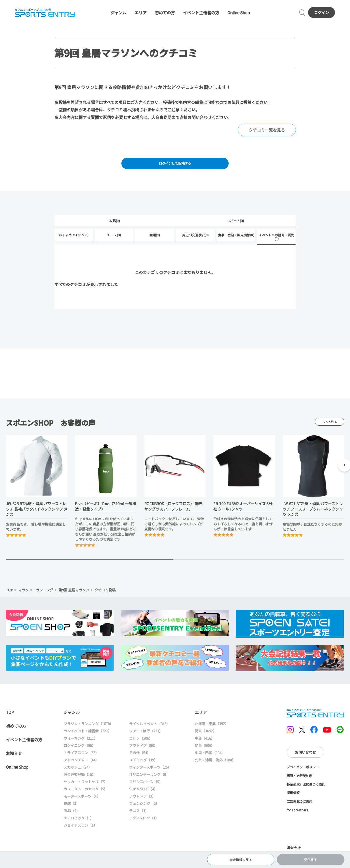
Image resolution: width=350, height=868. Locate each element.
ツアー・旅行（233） (146, 737)
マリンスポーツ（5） (146, 788)
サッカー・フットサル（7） (86, 788)
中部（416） (205, 744)
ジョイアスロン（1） (80, 831)
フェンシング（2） (144, 810)
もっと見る (330, 428)
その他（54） (140, 759)
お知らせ (14, 759)
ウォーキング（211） (80, 744)
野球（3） (72, 810)
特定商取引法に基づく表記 (306, 790)
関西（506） (205, 752)
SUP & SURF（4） (143, 795)
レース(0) (114, 241)
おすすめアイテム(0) (74, 241)
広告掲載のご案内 (300, 807)
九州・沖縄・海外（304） (215, 766)
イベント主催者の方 (201, 14)
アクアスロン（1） (144, 824)
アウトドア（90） (143, 752)
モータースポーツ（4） (82, 802)
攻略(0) (115, 226)
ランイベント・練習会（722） (87, 737)
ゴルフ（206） (141, 744)
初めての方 (165, 14)
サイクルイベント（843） (149, 730)
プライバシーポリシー (303, 773)
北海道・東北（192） (212, 730)
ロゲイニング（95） (80, 752)
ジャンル (119, 14)
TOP (9, 596)
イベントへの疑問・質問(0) (276, 243)
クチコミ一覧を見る (267, 133)
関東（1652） (205, 737)
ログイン (323, 14)
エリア (141, 14)
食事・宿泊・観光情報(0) (236, 241)
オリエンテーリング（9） (149, 781)
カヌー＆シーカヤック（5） (86, 795)
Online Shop (239, 14)
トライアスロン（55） (81, 759)
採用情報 (293, 799)
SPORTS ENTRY (44, 14)
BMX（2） (72, 817)
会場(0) (155, 241)
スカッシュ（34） (78, 773)
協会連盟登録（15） (80, 781)
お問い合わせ (305, 758)
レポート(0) (235, 226)
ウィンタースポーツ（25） (150, 773)
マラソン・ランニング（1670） (88, 730)
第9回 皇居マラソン (74, 596)
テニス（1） (139, 817)
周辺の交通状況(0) (195, 241)
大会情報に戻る (241, 858)
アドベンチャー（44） (81, 766)
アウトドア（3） (142, 802)
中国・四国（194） (210, 759)
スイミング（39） (143, 766)
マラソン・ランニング (36, 596)
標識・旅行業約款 (300, 782)
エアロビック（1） (79, 824)
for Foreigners (297, 816)
